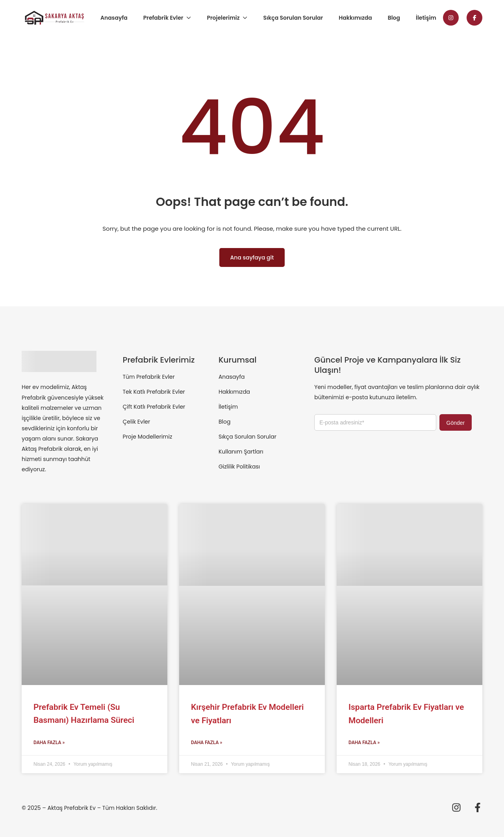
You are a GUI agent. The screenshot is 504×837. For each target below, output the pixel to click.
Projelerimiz (223, 18)
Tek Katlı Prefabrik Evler (154, 392)
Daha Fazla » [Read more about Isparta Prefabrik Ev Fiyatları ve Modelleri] (364, 743)
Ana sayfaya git (252, 257)
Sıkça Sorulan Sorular (293, 18)
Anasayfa (114, 18)
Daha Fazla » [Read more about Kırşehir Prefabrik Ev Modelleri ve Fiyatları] (207, 743)
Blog (394, 18)
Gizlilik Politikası (239, 467)
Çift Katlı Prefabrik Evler (154, 407)
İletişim (426, 18)
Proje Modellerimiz (148, 437)
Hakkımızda (355, 18)
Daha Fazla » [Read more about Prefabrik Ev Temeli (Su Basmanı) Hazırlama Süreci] (49, 743)
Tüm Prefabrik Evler (149, 377)
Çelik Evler (137, 422)
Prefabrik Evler (163, 18)
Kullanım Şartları (241, 452)
